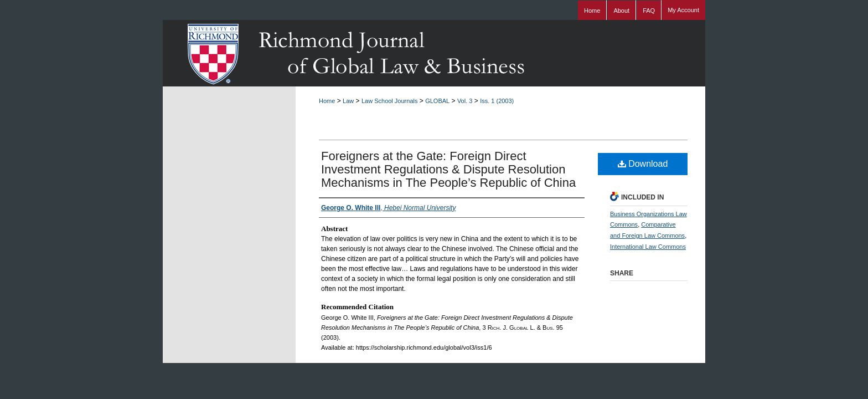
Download (643, 164)
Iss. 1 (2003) (497, 101)
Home (327, 101)
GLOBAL (437, 101)
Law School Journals (390, 101)
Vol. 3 (465, 101)
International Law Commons (648, 247)
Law (348, 101)
